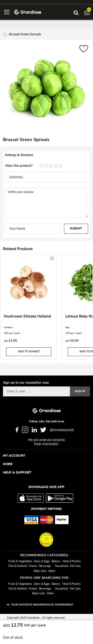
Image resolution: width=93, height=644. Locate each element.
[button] (84, 49)
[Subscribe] (80, 391)
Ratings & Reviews (19, 155)
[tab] (46, 155)
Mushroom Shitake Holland (27, 316)
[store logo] (28, 12)
